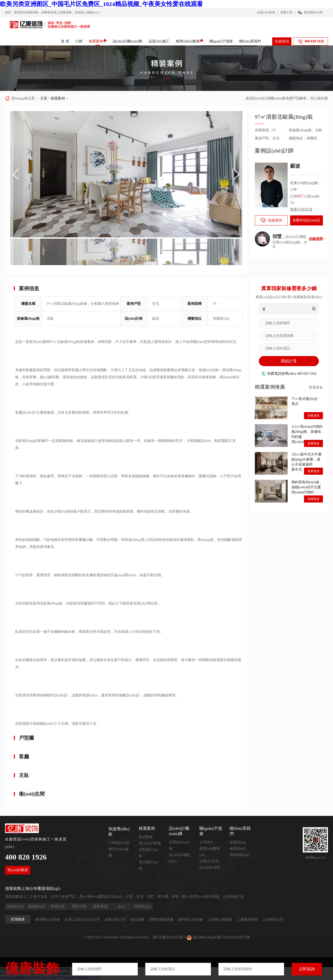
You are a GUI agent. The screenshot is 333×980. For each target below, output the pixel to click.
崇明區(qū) (142, 906)
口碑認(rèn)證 (119, 843)
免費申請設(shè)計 (307, 220)
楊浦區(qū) (238, 849)
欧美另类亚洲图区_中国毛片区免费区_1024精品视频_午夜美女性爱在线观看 (101, 4)
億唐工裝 (286, 12)
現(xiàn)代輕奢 (150, 843)
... (140, 875)
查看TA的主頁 (301, 209)
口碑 (79, 41)
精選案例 (98, 41)
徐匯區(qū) (238, 842)
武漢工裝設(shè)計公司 (82, 920)
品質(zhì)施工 (159, 41)
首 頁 (65, 41)
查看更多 (316, 387)
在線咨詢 (282, 41)
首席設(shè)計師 (180, 845)
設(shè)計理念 (210, 868)
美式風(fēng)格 (148, 865)
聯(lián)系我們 (250, 41)
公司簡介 (206, 842)
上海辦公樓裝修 (220, 920)
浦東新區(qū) (240, 855)
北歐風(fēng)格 (148, 853)
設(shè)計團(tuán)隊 (128, 41)
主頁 (44, 98)
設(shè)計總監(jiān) (180, 858)
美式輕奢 (146, 837)
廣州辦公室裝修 (190, 920)
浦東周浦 (100, 906)
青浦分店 (58, 906)
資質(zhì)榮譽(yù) (210, 852)
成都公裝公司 (115, 920)
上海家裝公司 (273, 920)
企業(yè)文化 (209, 861)
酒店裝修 (137, 920)
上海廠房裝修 (247, 920)
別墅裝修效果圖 (161, 920)
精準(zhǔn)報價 (190, 41)
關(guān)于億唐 (221, 41)
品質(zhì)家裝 (266, 12)
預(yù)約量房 (18, 870)
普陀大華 (79, 906)
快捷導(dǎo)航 (119, 832)
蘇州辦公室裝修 (48, 920)
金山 (121, 906)
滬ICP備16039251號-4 (169, 937)
